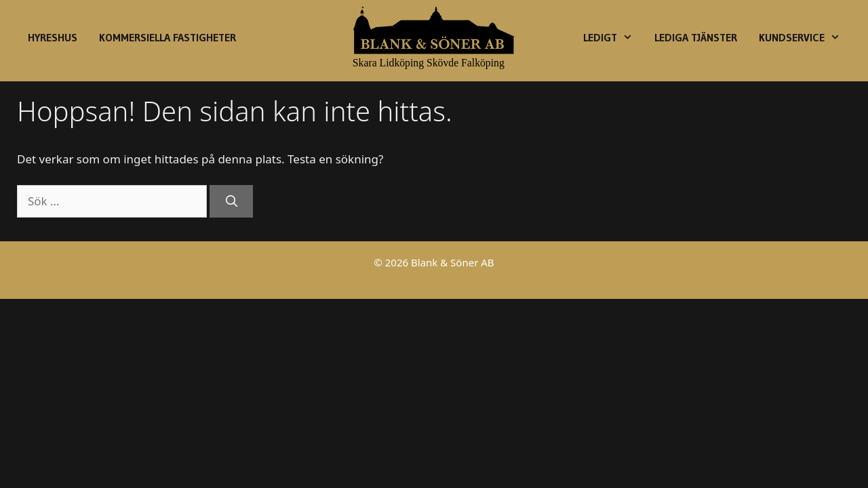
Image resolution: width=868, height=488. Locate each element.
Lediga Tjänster (696, 37)
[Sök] (231, 201)
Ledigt (613, 37)
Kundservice (805, 37)
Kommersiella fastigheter (167, 37)
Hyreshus (53, 37)
